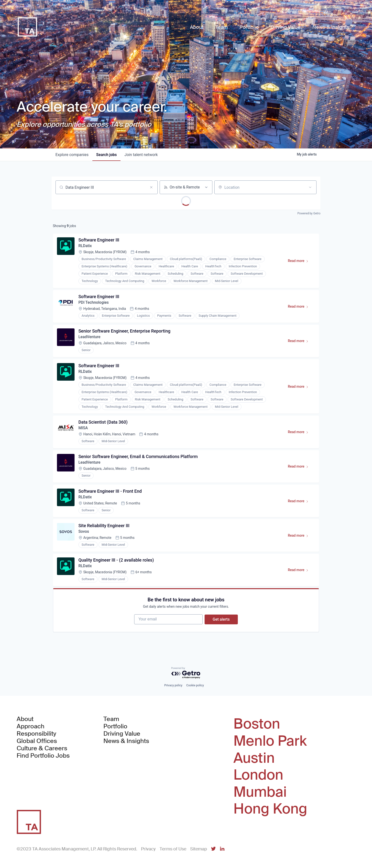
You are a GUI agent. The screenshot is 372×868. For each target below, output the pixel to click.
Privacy (148, 849)
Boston (257, 724)
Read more (300, 262)
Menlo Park (270, 741)
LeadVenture (90, 337)
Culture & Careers (42, 749)
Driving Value (122, 734)
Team (111, 719)
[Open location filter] (310, 187)
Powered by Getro (309, 213)
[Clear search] (151, 187)
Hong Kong (270, 809)
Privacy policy (173, 686)
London (258, 775)
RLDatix (85, 246)
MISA (83, 429)
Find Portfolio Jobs (43, 756)
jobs (107, 155)
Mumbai (260, 792)
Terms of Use (173, 849)
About (25, 719)
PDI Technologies (94, 303)
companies (72, 155)
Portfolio (115, 727)
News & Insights (126, 741)
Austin (254, 758)
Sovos (84, 533)
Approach (31, 727)
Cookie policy (195, 686)
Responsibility (36, 734)
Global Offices (37, 741)
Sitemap (199, 849)
